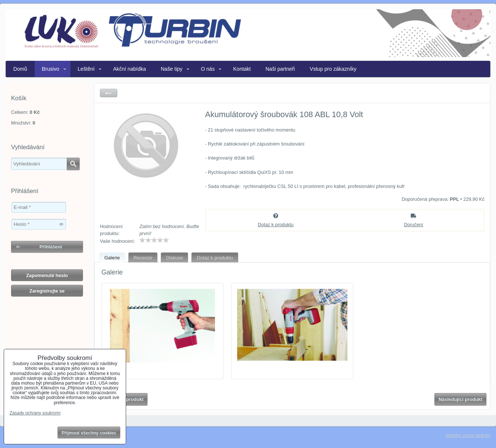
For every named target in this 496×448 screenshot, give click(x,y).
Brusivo (51, 69)
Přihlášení (51, 247)
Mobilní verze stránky (468, 435)
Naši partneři (280, 69)
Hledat (73, 164)
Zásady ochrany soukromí (35, 413)
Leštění (86, 69)
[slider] (154, 240)
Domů (20, 69)
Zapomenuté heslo (47, 275)
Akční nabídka (130, 69)
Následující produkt (460, 399)
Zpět (109, 93)
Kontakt (242, 69)
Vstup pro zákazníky (333, 69)
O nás (208, 69)
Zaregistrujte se (47, 291)
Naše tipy (172, 69)
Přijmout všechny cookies (89, 433)
